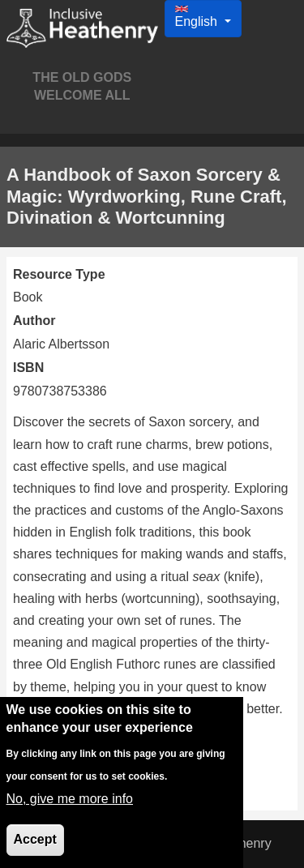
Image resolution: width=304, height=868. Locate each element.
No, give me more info (70, 808)
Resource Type (59, 274)
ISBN (28, 368)
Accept (35, 848)
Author (34, 321)
